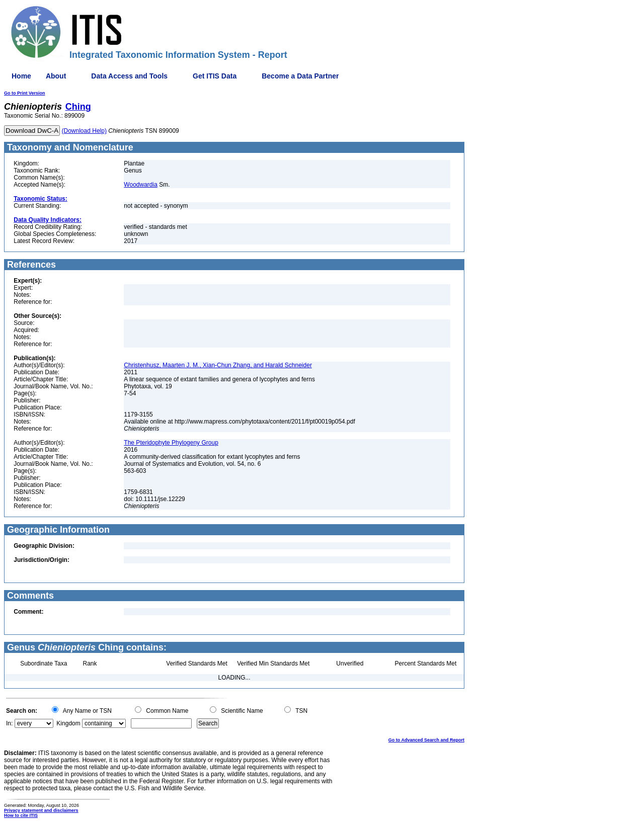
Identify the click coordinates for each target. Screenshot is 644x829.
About (56, 76)
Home (21, 76)
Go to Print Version (25, 93)
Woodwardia (140, 185)
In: (9, 723)
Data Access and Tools (129, 76)
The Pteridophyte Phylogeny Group (171, 443)
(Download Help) (84, 131)
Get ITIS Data (215, 76)
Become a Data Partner (300, 76)
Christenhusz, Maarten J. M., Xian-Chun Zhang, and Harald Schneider (218, 365)
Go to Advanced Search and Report (426, 740)
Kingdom (68, 723)
